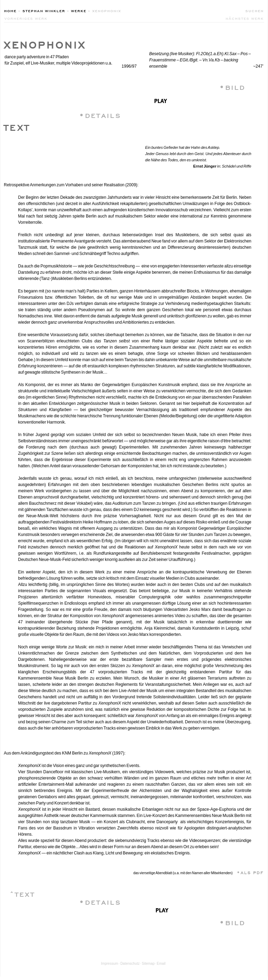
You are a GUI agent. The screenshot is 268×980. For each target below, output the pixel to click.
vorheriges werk (26, 18)
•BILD (232, 87)
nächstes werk (245, 18)
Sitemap (148, 964)
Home (10, 10)
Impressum (110, 964)
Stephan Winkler (44, 10)
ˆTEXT (22, 893)
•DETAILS (100, 115)
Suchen (255, 10)
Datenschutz (130, 964)
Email (161, 964)
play (161, 100)
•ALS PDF (248, 872)
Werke (79, 10)
